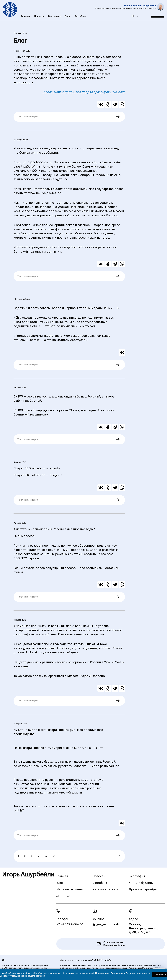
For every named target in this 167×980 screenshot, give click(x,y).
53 (46, 856)
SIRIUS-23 (63, 896)
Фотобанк (80, 14)
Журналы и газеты (70, 889)
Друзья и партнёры (143, 889)
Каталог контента (106, 889)
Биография (54, 14)
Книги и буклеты (141, 883)
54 (54, 856)
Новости (39, 14)
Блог (68, 14)
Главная (25, 14)
